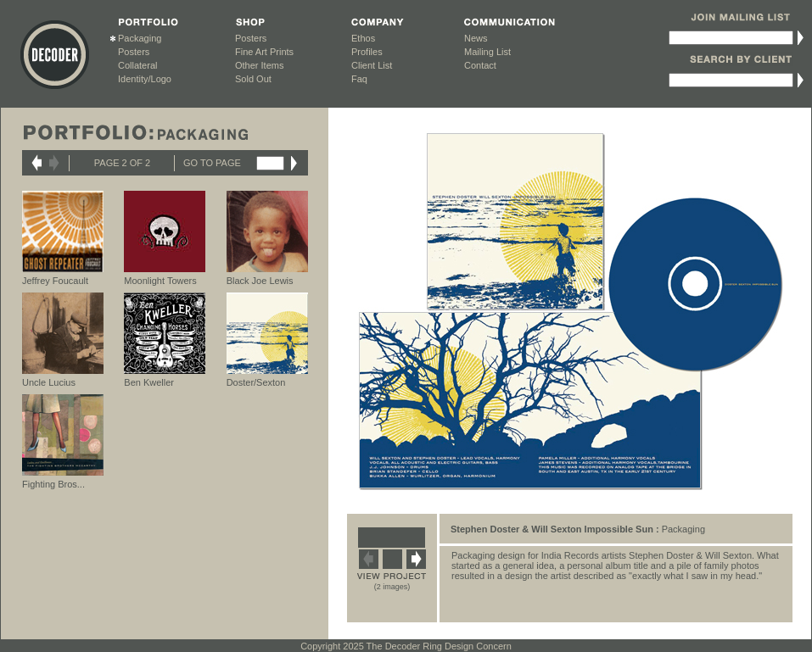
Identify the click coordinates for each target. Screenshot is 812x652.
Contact (480, 65)
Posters (134, 52)
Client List (372, 65)
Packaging (140, 38)
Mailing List (487, 52)
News (476, 38)
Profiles (367, 52)
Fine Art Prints (264, 52)
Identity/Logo (145, 79)
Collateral (137, 65)
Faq (359, 79)
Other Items (259, 65)
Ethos (363, 38)
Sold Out (253, 79)
